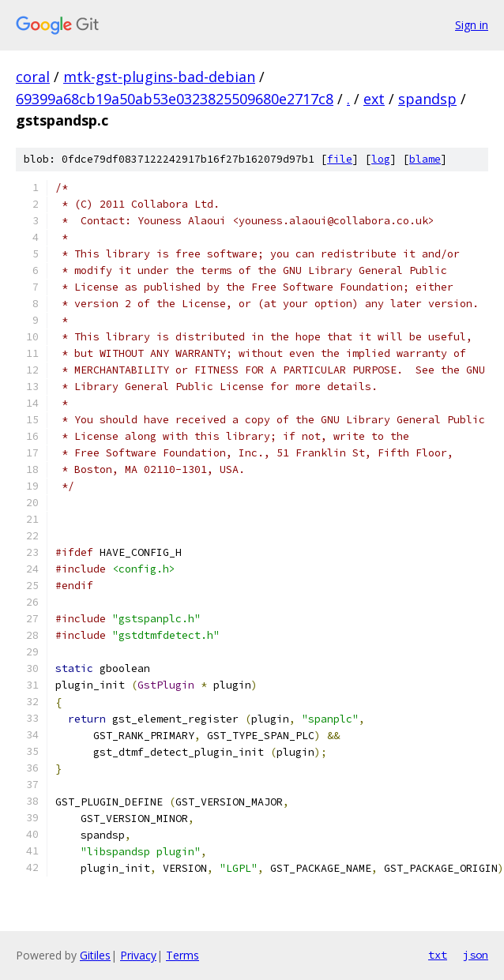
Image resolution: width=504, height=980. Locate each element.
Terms (182, 955)
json (476, 955)
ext (374, 99)
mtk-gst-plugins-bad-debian (159, 77)
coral (33, 77)
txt (438, 955)
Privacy (138, 955)
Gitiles (95, 955)
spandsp (427, 99)
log (381, 159)
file (340, 159)
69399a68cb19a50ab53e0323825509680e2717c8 (175, 99)
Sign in (472, 25)
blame (425, 159)
